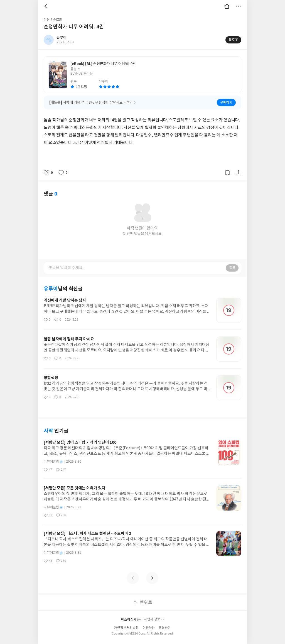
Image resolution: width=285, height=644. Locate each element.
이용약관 (149, 628)
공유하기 (239, 173)
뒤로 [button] (46, 6)
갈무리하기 (227, 173)
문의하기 (165, 628)
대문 (227, 6)
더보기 (239, 6)
